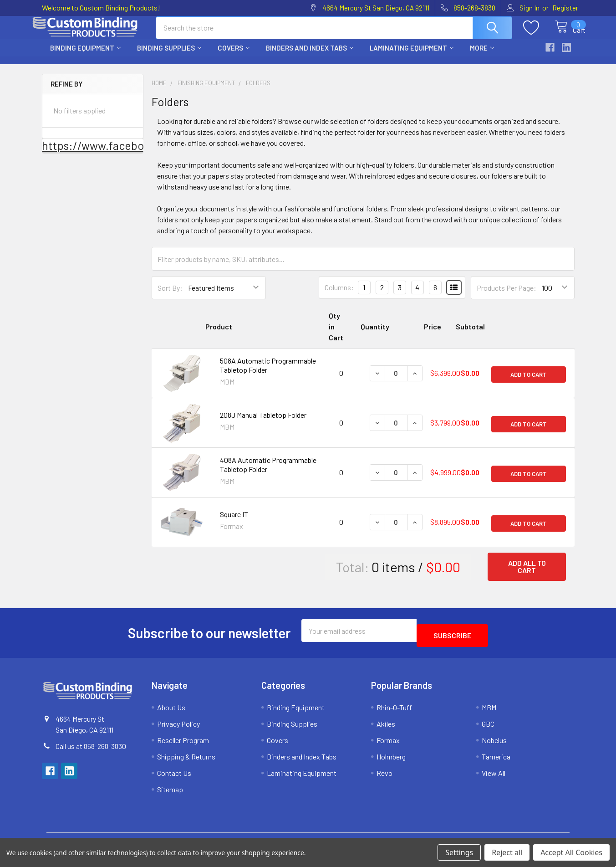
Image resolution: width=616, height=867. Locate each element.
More (482, 56)
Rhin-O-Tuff (394, 711)
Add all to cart (527, 575)
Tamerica (496, 760)
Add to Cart (529, 381)
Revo (384, 776)
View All (494, 776)
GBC (488, 727)
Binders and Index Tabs (310, 56)
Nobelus (494, 743)
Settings (459, 852)
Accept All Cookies (571, 852)
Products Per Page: (507, 296)
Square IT (234, 522)
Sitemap (170, 793)
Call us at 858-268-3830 (91, 749)
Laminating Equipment (412, 56)
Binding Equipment (85, 56)
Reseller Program (183, 743)
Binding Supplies (169, 56)
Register (565, 8)
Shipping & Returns (186, 760)
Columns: (339, 295)
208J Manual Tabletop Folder (263, 423)
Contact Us (174, 776)
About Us (171, 711)
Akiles (386, 727)
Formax (388, 743)
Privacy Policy (178, 727)
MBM (489, 711)
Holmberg (391, 760)
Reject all (507, 852)
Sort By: (170, 296)
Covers (234, 56)
